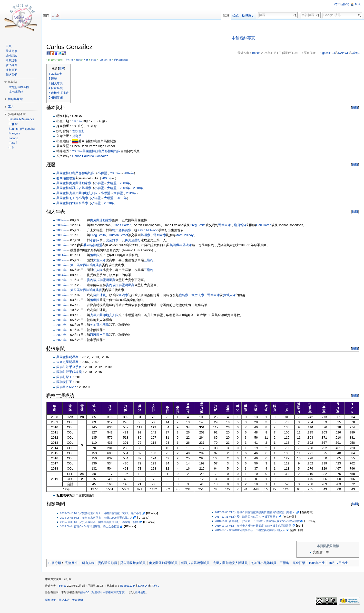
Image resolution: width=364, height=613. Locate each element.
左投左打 (81, 132)
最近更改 (12, 51)
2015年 (64, 280)
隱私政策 (53, 602)
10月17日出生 (341, 563)
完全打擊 (115, 241)
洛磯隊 (126, 296)
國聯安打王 (67, 382)
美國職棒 (91, 151)
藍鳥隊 (186, 296)
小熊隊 (97, 241)
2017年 (64, 290)
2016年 (64, 286)
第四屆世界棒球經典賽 (89, 290)
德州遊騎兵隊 (124, 231)
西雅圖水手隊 (81, 204)
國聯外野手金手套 (72, 367)
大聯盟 (114, 184)
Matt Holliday (187, 236)
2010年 (64, 241)
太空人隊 (102, 260)
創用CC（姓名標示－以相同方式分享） (106, 594)
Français (15, 133)
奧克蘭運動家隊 (83, 184)
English (14, 124)
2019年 (134, 194)
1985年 (80, 122)
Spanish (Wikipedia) (23, 129)
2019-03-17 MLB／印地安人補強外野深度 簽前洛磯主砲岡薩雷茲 (254, 526)
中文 (12, 148)
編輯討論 (12, 56)
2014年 (64, 276)
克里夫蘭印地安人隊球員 (233, 563)
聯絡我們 (12, 75)
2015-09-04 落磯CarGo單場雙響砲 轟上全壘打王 (92, 527)
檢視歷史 (247, 16)
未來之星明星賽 (70, 362)
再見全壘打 (135, 241)
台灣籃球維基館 (20, 87)
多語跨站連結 (18, 114)
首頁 (10, 46)
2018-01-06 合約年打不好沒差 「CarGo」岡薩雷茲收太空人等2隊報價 (258, 522)
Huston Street (121, 236)
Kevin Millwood (151, 231)
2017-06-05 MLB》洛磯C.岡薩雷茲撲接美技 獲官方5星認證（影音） (256, 513)
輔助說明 (12, 60)
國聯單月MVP (69, 387)
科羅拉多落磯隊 (83, 188)
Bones (65, 588)
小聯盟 (105, 174)
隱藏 (64, 69)
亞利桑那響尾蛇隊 (110, 151)
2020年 (112, 204)
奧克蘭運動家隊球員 (166, 563)
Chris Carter (125, 226)
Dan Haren (266, 226)
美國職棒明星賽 (70, 357)
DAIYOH (146, 588)
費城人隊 (232, 296)
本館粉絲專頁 (244, 38)
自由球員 (102, 296)
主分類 (72, 60)
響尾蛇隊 (243, 226)
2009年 (127, 188)
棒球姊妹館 (16, 99)
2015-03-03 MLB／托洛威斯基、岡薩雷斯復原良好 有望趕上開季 (102, 522)
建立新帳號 (341, 4)
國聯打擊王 (67, 377)
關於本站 (67, 602)
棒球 (81, 60)
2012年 (64, 260)
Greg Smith (200, 226)
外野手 (80, 136)
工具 (12, 107)
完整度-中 (74, 563)
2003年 (118, 174)
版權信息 (143, 594)
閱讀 (225, 16)
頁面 (48, 16)
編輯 (354, 108)
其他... (158, 588)
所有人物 (91, 563)
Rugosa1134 (130, 588)
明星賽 (113, 280)
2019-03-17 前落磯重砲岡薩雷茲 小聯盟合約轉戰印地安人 (251, 530)
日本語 (14, 143)
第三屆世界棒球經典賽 (89, 266)
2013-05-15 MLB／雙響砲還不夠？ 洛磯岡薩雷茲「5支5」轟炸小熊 (103, 513)
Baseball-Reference (22, 119)
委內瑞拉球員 (124, 60)
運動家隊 (227, 226)
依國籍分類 (108, 60)
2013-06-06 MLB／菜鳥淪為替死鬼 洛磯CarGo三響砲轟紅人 (99, 518)
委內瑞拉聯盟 (69, 178)
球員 (96, 60)
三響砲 (151, 260)
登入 (357, 4)
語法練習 (12, 65)
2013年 (64, 266)
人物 (89, 60)
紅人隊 (101, 270)
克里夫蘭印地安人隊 (86, 194)
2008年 (127, 184)
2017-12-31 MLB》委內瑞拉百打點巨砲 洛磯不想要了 (247, 517)
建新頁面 (12, 70)
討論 (57, 16)
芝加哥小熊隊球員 (266, 563)
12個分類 (57, 563)
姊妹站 (13, 82)
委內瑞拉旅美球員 (136, 563)
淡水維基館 (17, 92)
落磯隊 (148, 236)
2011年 (64, 256)
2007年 (131, 174)
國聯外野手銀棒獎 (72, 372)
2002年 (80, 151)
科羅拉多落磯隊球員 (198, 563)
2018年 (141, 188)
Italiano (14, 138)
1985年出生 (320, 563)
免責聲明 (80, 602)
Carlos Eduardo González (93, 156)
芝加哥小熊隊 (81, 198)
